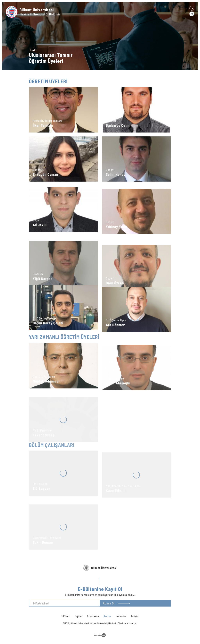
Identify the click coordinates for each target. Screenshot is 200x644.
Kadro (34, 50)
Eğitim (79, 616)
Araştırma (93, 616)
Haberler (121, 616)
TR (192, 14)
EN (192, 8)
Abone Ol (109, 608)
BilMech (66, 616)
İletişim (135, 616)
